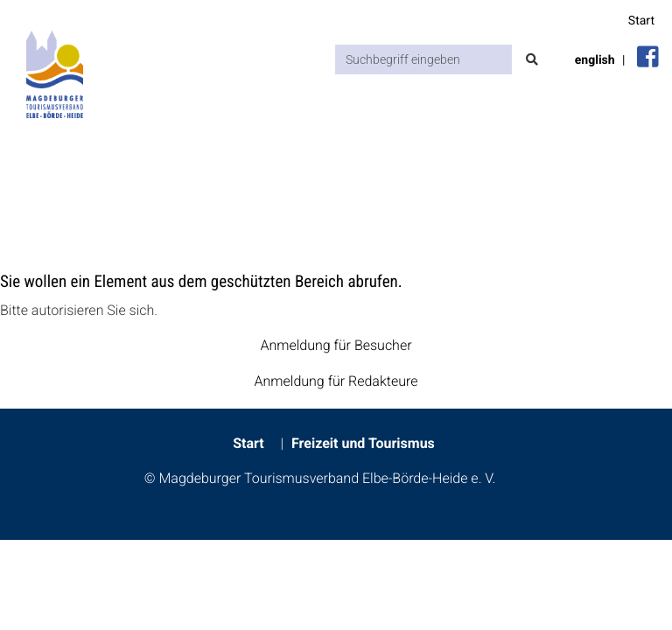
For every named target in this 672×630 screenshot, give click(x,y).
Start (641, 21)
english (595, 60)
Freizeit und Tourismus (363, 443)
